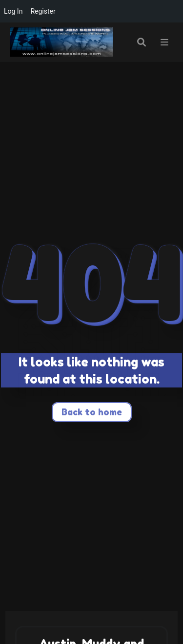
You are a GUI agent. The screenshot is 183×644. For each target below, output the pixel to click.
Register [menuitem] (43, 11)
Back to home (92, 412)
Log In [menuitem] (13, 11)
